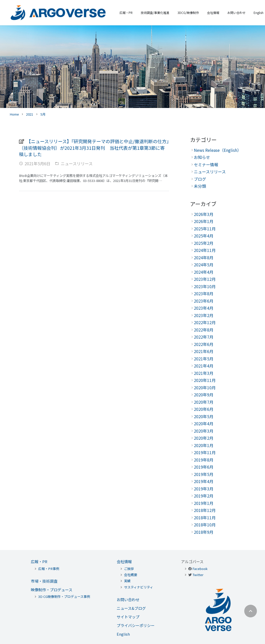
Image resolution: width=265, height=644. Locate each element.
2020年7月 (204, 402)
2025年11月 (205, 229)
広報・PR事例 (49, 569)
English (123, 634)
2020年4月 (204, 424)
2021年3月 (204, 373)
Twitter (198, 575)
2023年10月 (205, 286)
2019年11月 (205, 452)
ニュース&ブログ (131, 608)
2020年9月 (204, 395)
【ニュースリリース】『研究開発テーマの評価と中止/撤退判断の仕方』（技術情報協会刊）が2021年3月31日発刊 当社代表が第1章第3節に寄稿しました (94, 148)
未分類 (200, 186)
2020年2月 (204, 438)
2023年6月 (204, 301)
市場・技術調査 (44, 581)
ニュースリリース (77, 163)
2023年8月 (204, 293)
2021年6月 (204, 351)
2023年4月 (204, 308)
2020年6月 (204, 409)
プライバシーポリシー (136, 625)
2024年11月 (205, 250)
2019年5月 (204, 474)
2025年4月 (204, 236)
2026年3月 (204, 214)
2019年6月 (204, 467)
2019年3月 (204, 489)
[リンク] (58, 13)
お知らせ (202, 157)
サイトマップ (128, 617)
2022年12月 (205, 322)
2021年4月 (204, 366)
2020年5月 (204, 416)
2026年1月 (204, 221)
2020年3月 (204, 431)
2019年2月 (204, 496)
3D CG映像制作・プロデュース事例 (64, 596)
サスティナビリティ (139, 587)
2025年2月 (204, 243)
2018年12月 (205, 510)
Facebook (200, 569)
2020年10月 (205, 388)
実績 (127, 581)
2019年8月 (204, 460)
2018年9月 (204, 532)
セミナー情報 (206, 164)
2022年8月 (204, 330)
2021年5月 (204, 359)
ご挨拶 (129, 569)
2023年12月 (205, 279)
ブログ (200, 179)
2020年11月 (205, 380)
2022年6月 (204, 344)
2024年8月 (204, 257)
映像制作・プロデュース (52, 590)
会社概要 (131, 575)
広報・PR (39, 562)
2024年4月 (204, 272)
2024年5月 (204, 265)
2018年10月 (205, 525)
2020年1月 (204, 445)
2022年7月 (204, 337)
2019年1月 (204, 503)
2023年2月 (204, 315)
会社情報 (124, 562)
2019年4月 (204, 481)
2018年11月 (205, 518)
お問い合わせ (128, 600)
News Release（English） (218, 150)
